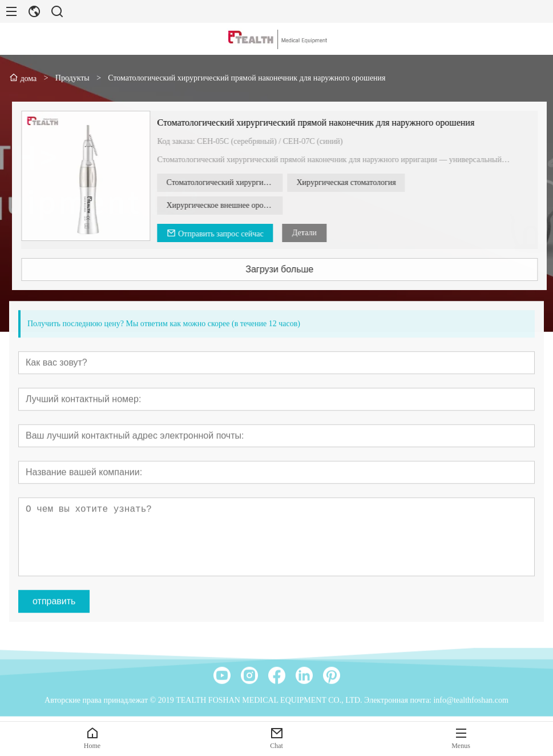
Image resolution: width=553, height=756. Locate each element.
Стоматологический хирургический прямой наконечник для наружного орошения (331, 122)
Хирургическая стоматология (361, 182)
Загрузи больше (295, 269)
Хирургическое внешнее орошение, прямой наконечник (240, 205)
